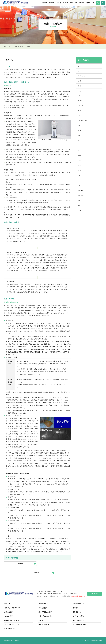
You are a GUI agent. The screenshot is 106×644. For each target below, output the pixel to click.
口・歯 (79, 81)
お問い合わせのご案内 (46, 616)
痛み (79, 205)
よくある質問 (43, 608)
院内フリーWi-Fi (44, 624)
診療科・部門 (74, 3)
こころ (79, 180)
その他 (79, 91)
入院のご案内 (9, 616)
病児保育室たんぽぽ (45, 612)
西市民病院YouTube (79, 624)
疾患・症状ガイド (78, 620)
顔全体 (79, 86)
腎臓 (79, 126)
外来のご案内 (9, 612)
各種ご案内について (11, 629)
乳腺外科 (20, 564)
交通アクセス (90, 3)
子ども (79, 170)
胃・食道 (80, 101)
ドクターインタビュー (12, 624)
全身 (79, 175)
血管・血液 (81, 195)
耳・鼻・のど (81, 76)
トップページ (8, 47)
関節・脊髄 (81, 190)
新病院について (44, 604)
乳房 (79, 116)
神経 (79, 200)
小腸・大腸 (81, 106)
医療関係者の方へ (78, 604)
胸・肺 (79, 111)
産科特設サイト (78, 612)
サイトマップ (17, 641)
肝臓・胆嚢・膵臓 (82, 121)
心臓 (79, 96)
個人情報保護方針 (8, 641)
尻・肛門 (80, 160)
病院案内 (45, 3)
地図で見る (95, 594)
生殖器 (79, 165)
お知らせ (41, 620)
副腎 (79, 136)
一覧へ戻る (38, 573)
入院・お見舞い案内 (62, 3)
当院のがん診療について (12, 608)
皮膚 (79, 185)
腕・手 (79, 131)
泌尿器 (79, 156)
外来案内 (52, 3)
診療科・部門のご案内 (12, 620)
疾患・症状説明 (19, 47)
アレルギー (81, 210)
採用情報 (82, 3)
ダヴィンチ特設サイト (80, 616)
